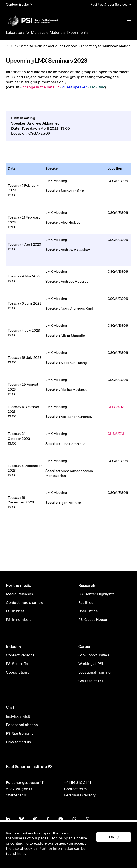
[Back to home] (32, 20)
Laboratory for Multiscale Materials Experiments (47, 32)
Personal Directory (80, 795)
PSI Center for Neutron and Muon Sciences (46, 46)
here (21, 854)
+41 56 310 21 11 (78, 783)
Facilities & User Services (109, 4)
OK (112, 837)
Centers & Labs (18, 4)
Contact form (75, 789)
